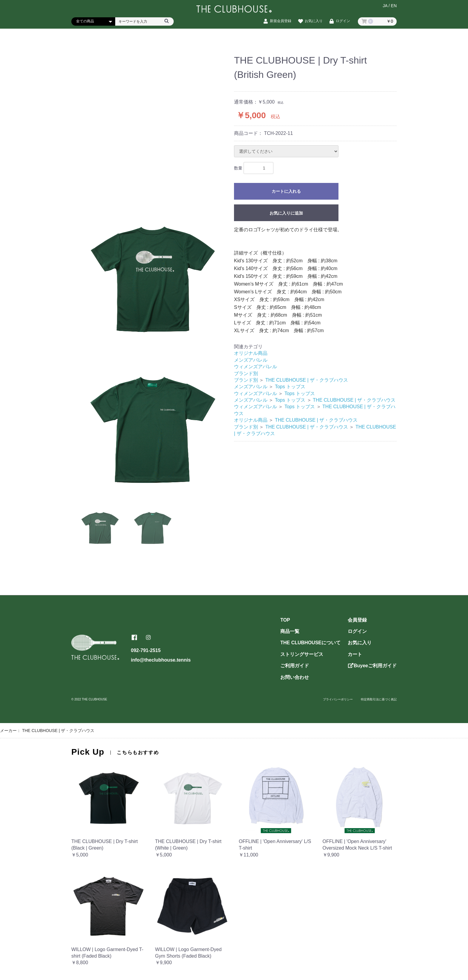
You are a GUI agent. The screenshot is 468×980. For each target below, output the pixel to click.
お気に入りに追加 (286, 213)
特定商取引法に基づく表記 (379, 699)
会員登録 (357, 620)
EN (394, 8)
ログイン (357, 631)
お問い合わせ (295, 677)
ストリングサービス (302, 654)
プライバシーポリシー (338, 699)
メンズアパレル (251, 360)
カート (355, 654)
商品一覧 (290, 631)
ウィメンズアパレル (255, 367)
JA (385, 8)
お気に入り (360, 643)
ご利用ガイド (295, 666)
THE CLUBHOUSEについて (310, 643)
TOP (285, 620)
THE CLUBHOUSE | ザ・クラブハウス (307, 380)
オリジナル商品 (251, 353)
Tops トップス (290, 387)
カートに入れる (286, 192)
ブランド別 (246, 373)
